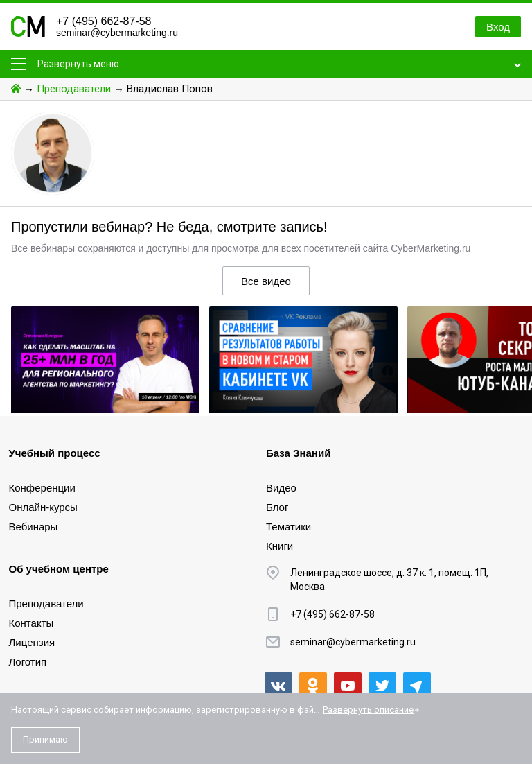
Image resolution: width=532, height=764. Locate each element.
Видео (281, 488)
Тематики (289, 527)
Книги (280, 546)
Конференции (42, 488)
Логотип (28, 662)
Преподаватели (74, 89)
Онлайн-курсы (43, 507)
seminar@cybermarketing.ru (117, 33)
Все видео (266, 281)
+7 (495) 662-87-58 (104, 21)
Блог (277, 507)
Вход (498, 27)
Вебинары (34, 527)
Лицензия (32, 642)
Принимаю (45, 739)
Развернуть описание (368, 710)
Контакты (32, 623)
